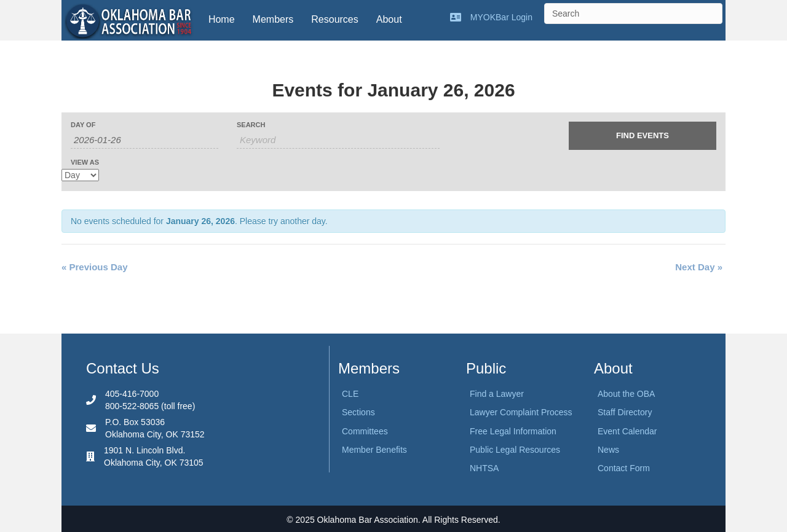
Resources (334, 19)
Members (273, 19)
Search (251, 125)
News (608, 450)
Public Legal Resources (515, 450)
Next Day (699, 267)
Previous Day (95, 267)
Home (222, 19)
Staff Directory (625, 412)
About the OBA (626, 394)
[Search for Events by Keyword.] (338, 140)
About (389, 19)
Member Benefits (374, 450)
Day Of (83, 125)
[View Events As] (80, 175)
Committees (365, 431)
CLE (350, 394)
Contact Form (624, 468)
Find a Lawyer (497, 394)
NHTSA (484, 468)
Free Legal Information (513, 431)
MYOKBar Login (501, 17)
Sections (358, 412)
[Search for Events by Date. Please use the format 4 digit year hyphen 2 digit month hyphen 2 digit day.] (144, 140)
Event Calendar (627, 431)
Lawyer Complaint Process (521, 412)
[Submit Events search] (643, 136)
